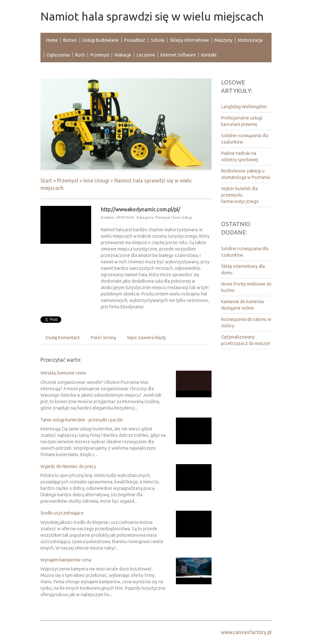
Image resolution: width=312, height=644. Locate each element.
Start (46, 181)
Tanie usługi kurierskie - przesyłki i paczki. (82, 420)
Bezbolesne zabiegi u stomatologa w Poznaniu (246, 174)
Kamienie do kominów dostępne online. (243, 305)
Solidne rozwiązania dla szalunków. (245, 139)
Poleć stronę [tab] (104, 338)
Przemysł (68, 181)
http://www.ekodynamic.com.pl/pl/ (140, 209)
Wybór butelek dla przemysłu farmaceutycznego (240, 195)
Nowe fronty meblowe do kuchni (246, 287)
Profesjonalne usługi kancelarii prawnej (242, 121)
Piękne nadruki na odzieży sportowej (240, 156)
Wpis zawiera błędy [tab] (147, 338)
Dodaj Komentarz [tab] (63, 338)
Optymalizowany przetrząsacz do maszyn (246, 340)
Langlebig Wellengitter (244, 107)
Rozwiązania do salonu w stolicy (246, 322)
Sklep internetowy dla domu (243, 269)
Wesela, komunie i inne (63, 373)
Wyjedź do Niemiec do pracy (68, 466)
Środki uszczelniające (62, 513)
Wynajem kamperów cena (66, 560)
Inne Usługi (96, 181)
